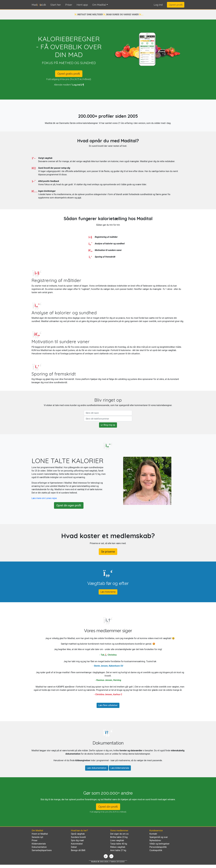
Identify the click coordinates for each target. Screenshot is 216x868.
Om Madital (99, 5)
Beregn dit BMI (78, 850)
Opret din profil (108, 807)
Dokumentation (39, 847)
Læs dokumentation (97, 768)
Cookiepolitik (156, 850)
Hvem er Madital (40, 834)
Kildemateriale (39, 844)
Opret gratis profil (69, 74)
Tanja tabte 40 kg (119, 844)
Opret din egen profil (69, 505)
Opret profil (176, 5)
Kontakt (153, 834)
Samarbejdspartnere (42, 850)
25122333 (121, 862)
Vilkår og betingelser (159, 844)
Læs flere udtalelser (108, 705)
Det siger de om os (119, 834)
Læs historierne (108, 592)
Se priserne (108, 552)
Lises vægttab (117, 840)
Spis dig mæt (77, 840)
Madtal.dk (39, 5)
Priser (69, 5)
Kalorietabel (77, 844)
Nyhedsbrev (155, 840)
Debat (74, 847)
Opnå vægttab (78, 834)
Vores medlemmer (119, 831)
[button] (158, 5)
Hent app (82, 5)
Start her (56, 5)
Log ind (78, 85)
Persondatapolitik (158, 847)
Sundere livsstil (78, 837)
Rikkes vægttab (118, 847)
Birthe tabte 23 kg (119, 837)
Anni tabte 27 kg (118, 850)
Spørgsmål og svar (159, 837)
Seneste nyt (37, 837)
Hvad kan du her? (79, 831)
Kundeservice (156, 831)
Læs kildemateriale (120, 768)
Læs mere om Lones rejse (44, 498)
